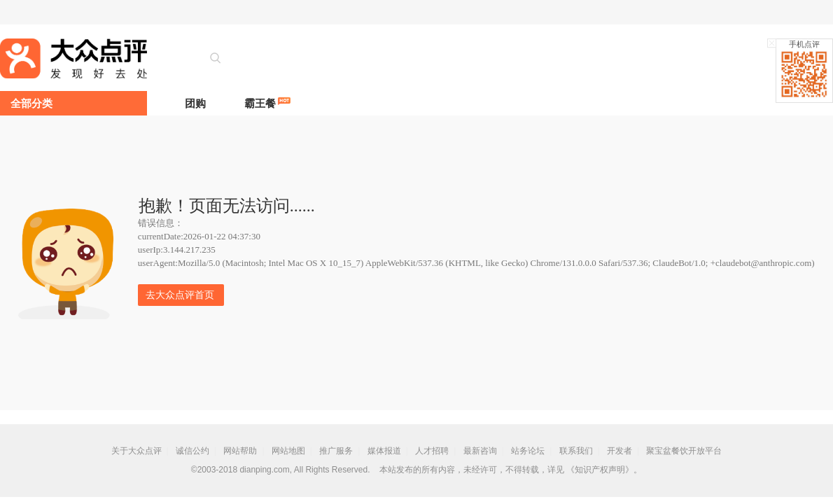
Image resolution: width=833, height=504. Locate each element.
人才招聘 (432, 451)
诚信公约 (192, 451)
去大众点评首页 (180, 295)
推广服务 (336, 451)
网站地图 (288, 451)
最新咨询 (480, 451)
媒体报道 (384, 451)
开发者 (619, 451)
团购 (195, 103)
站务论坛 (528, 451)
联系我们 (576, 451)
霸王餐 (260, 103)
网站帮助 (240, 451)
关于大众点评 (136, 451)
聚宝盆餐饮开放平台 (684, 451)
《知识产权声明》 (600, 470)
